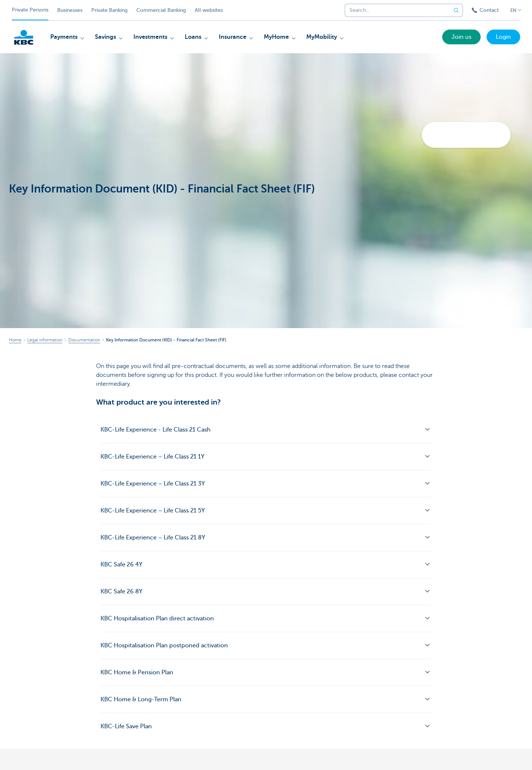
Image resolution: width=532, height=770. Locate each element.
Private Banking (109, 10)
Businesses (70, 10)
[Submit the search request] (456, 10)
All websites (209, 10)
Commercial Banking (161, 10)
